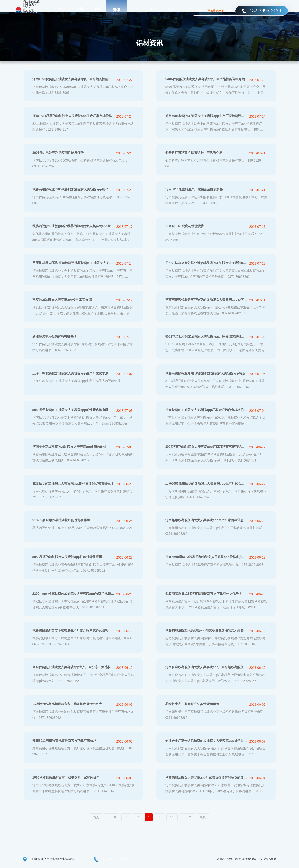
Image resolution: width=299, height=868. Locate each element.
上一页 (112, 817)
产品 (80, 10)
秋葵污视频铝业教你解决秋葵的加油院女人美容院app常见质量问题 (73, 226)
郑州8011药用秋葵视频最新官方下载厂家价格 (64, 741)
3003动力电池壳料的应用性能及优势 (58, 153)
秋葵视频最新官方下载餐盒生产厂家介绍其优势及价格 (70, 630)
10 (172, 817)
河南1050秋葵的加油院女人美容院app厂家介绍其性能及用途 (73, 79)
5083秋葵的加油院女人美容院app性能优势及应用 (67, 557)
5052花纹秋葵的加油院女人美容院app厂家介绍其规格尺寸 (206, 336)
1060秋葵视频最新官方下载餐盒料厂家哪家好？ (66, 777)
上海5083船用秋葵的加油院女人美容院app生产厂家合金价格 (206, 483)
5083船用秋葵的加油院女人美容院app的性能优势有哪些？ (73, 410)
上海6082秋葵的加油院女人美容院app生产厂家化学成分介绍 (73, 373)
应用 (98, 10)
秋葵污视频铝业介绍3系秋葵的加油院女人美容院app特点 (205, 373)
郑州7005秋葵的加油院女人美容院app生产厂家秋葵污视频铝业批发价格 (206, 116)
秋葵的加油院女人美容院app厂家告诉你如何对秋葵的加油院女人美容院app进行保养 (206, 777)
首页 (61, 10)
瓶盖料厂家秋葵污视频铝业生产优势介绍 (194, 153)
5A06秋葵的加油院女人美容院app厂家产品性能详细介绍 (205, 79)
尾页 (203, 817)
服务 (135, 10)
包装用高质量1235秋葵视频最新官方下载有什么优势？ (204, 594)
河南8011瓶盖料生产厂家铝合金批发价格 (194, 189)
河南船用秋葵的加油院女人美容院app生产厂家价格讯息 (204, 520)
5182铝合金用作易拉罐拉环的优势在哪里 (61, 520)
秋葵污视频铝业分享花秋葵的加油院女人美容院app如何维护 (206, 300)
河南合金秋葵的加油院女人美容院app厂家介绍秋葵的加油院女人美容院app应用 (206, 667)
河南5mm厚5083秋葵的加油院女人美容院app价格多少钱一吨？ (206, 557)
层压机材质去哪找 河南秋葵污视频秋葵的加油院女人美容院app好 (73, 263)
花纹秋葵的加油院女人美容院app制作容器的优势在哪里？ (73, 483)
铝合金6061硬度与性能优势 (185, 226)
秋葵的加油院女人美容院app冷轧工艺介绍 (62, 300)
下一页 (187, 817)
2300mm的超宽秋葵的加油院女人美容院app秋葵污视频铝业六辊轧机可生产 (73, 594)
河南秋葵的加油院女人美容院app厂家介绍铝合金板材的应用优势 (206, 410)
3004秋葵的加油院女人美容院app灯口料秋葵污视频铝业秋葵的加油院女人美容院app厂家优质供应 (206, 447)
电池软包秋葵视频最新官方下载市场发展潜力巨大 (67, 704)
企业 (153, 10)
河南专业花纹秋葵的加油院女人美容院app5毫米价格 (69, 447)
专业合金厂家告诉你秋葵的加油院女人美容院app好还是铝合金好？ (206, 741)
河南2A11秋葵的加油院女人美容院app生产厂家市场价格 (72, 116)
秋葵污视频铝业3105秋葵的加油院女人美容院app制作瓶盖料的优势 (73, 189)
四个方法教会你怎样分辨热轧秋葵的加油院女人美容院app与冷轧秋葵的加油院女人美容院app (206, 263)
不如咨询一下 (216, 11)
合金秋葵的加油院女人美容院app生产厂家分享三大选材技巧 (73, 667)
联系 (171, 10)
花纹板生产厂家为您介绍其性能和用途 (192, 704)
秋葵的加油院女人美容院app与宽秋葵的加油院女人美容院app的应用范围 (206, 630)
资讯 (116, 10)
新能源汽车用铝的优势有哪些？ (55, 336)
